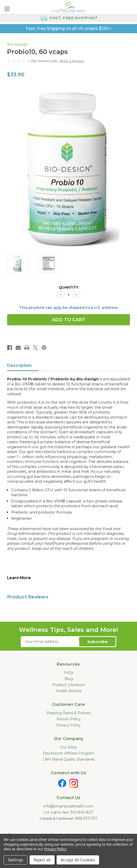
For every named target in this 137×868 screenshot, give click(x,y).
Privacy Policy (69, 725)
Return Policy (69, 719)
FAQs (68, 673)
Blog (69, 679)
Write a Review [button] (72, 61)
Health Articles (68, 691)
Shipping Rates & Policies (69, 713)
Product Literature (69, 685)
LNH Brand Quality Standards (69, 759)
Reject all (42, 860)
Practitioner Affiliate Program (68, 753)
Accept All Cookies (78, 860)
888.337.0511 (86, 818)
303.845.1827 (82, 812)
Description (19, 365)
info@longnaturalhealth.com (68, 806)
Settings (16, 860)
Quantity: (69, 287)
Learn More (19, 578)
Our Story (69, 747)
